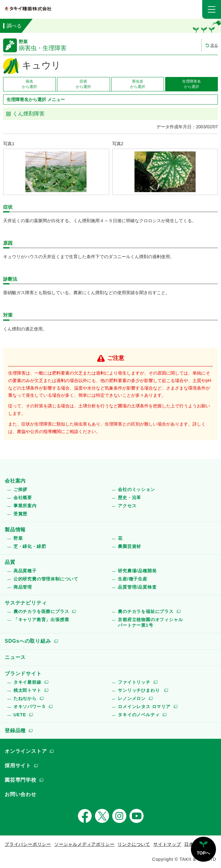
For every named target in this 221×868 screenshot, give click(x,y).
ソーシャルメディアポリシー (84, 844)
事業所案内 (25, 506)
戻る (214, 45)
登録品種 (15, 730)
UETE (20, 715)
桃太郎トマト (27, 690)
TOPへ (204, 853)
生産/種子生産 (133, 579)
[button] (212, 9)
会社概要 (23, 498)
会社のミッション (136, 489)
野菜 (18, 538)
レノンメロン (132, 698)
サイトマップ (167, 844)
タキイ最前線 (27, 682)
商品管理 (23, 587)
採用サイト (18, 766)
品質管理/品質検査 (137, 587)
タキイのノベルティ (139, 715)
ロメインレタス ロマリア (144, 707)
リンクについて (134, 844)
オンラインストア (26, 751)
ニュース (15, 657)
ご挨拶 (20, 489)
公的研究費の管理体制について (46, 579)
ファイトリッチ (134, 682)
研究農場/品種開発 (137, 571)
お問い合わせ (21, 794)
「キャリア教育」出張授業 (41, 620)
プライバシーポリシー (28, 844)
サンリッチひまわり (139, 690)
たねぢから (25, 698)
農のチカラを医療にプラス (41, 611)
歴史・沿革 (129, 498)
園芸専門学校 (21, 780)
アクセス (127, 506)
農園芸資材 (129, 546)
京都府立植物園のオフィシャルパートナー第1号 (150, 622)
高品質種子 (25, 571)
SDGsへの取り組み (28, 641)
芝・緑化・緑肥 (30, 546)
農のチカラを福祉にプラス (146, 611)
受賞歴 (20, 514)
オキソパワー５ (30, 707)
